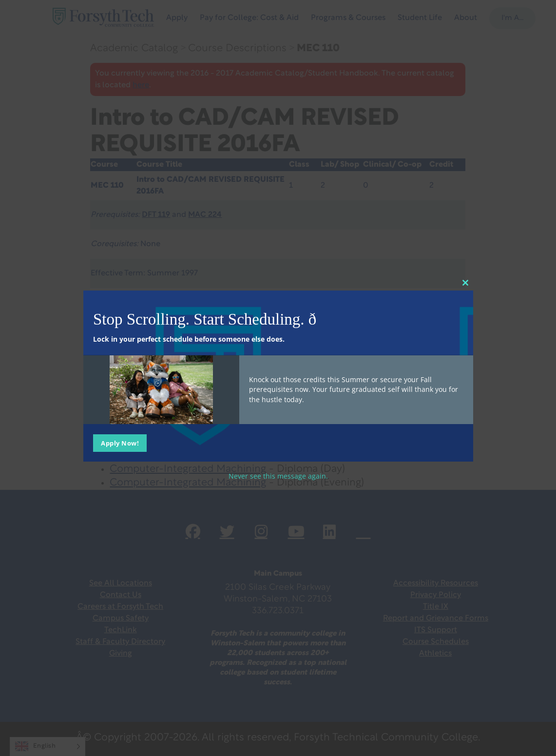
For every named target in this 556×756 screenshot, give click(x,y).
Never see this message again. (278, 476)
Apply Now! (120, 443)
